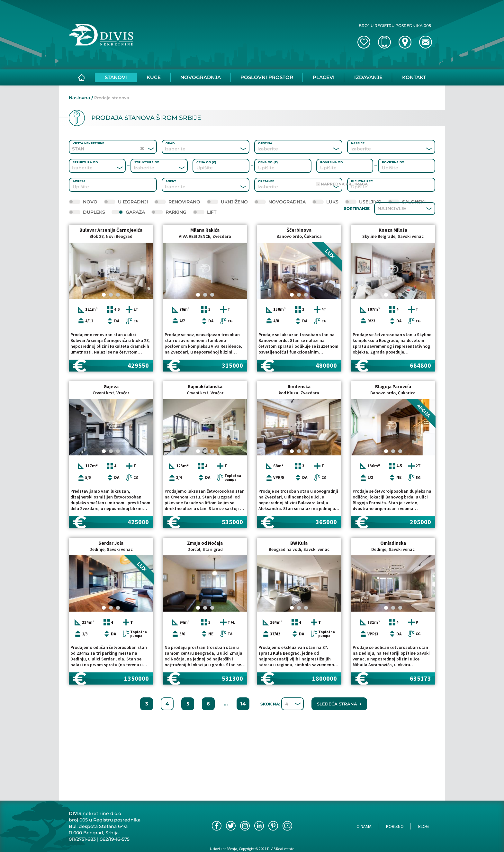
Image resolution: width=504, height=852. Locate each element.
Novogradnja (280, 202)
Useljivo (363, 202)
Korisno (395, 826)
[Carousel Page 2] (111, 339)
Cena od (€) (206, 162)
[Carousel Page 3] (118, 339)
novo (83, 202)
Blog (423, 826)
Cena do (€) (268, 162)
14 (243, 748)
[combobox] (197, 149)
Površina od (331, 162)
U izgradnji (126, 202)
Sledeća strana (339, 748)
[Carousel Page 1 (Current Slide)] (104, 339)
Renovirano (177, 202)
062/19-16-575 (115, 839)
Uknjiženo (227, 202)
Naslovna (80, 98)
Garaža (128, 212)
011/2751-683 (82, 839)
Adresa (79, 181)
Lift (205, 212)
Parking (169, 212)
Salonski (407, 202)
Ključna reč (362, 181)
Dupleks (87, 212)
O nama (364, 826)
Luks (325, 202)
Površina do (393, 162)
